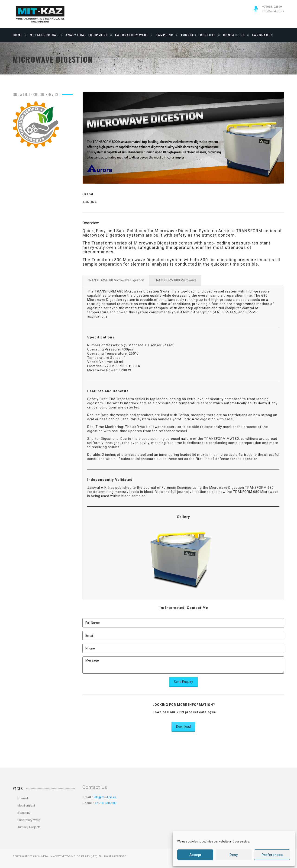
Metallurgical (44, 35)
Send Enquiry (183, 682)
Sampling (165, 35)
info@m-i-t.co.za (273, 11)
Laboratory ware (29, 820)
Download (183, 727)
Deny (234, 855)
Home (18, 35)
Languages (263, 35)
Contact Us (234, 35)
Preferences (272, 855)
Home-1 (23, 798)
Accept (195, 855)
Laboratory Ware (132, 35)
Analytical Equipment (87, 35)
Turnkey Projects (198, 35)
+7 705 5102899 (105, 803)
